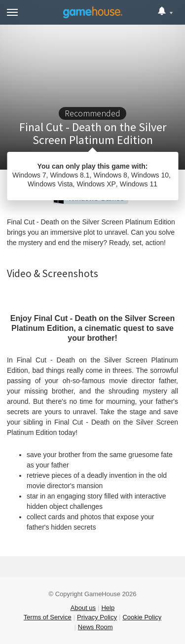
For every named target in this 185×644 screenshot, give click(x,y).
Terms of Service (48, 617)
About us (83, 608)
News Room (95, 627)
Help (108, 608)
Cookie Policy (142, 617)
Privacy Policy (97, 617)
